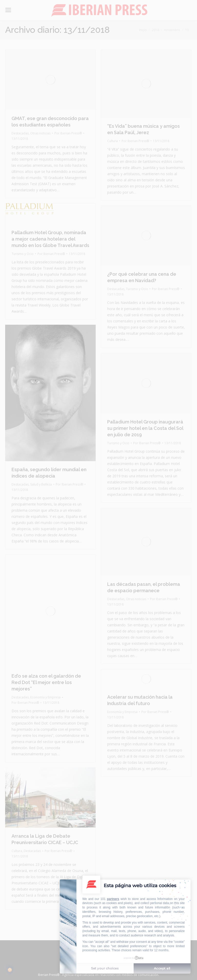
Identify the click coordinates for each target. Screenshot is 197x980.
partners (113, 899)
